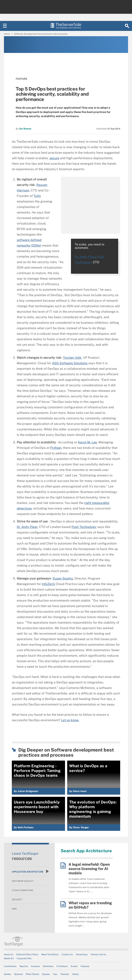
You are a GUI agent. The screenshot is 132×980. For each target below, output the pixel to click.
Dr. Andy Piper (85, 257)
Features (85, 966)
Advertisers (82, 954)
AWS (14, 909)
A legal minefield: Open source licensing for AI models (89, 869)
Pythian (56, 448)
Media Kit (9, 958)
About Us (9, 954)
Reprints (24, 966)
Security (17, 900)
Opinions (18, 974)
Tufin (37, 196)
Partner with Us (98, 954)
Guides (7, 974)
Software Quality (23, 881)
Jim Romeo (25, 129)
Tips (55, 974)
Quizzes (46, 974)
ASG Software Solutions (70, 363)
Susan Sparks (63, 578)
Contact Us (67, 954)
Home (7, 34)
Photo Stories (33, 974)
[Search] (127, 26)
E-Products (62, 966)
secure (54, 158)
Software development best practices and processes (41, 34)
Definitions (48, 966)
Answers (35, 966)
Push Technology (84, 527)
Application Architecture (30, 871)
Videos (75, 974)
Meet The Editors (50, 954)
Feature (21, 79)
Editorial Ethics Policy (27, 954)
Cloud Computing (22, 890)
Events (74, 966)
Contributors (10, 966)
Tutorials (65, 974)
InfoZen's (48, 584)
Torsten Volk (72, 358)
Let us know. (70, 720)
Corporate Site (24, 958)
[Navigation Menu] (5, 26)
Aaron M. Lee (87, 442)
